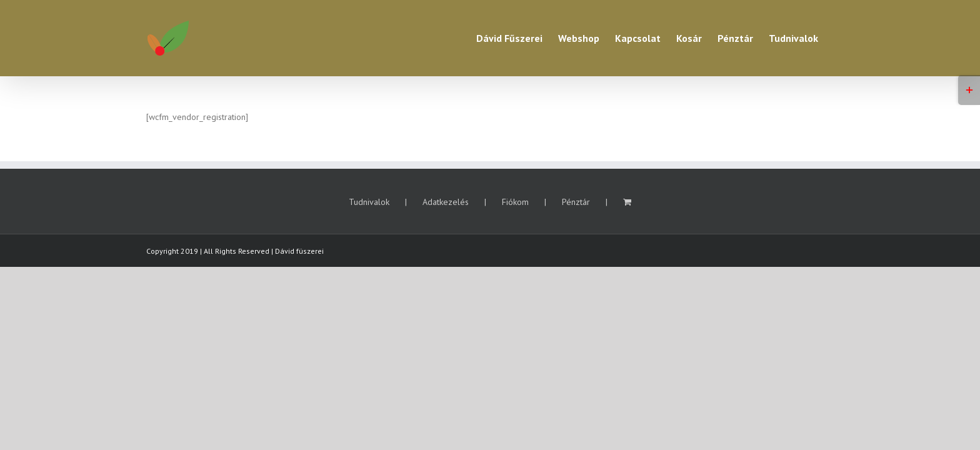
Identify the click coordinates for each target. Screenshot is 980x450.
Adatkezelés (446, 202)
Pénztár (576, 202)
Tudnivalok (369, 202)
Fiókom (515, 202)
